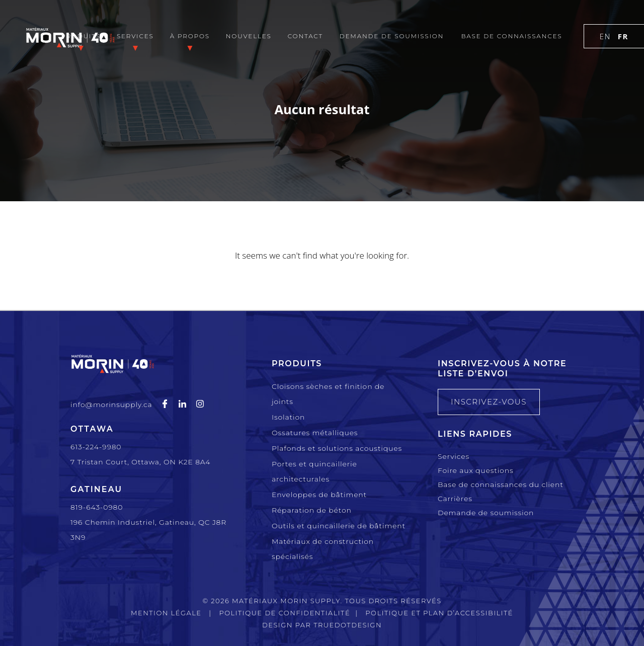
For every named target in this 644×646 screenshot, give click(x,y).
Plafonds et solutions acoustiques (337, 448)
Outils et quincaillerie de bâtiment (339, 526)
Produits (80, 36)
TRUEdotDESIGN (348, 625)
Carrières (455, 499)
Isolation (288, 417)
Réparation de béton (312, 510)
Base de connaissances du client (501, 484)
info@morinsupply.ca (111, 405)
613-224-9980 (96, 447)
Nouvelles (249, 36)
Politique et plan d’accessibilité (439, 613)
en (605, 36)
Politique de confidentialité (285, 613)
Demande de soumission (392, 36)
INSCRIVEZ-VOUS (489, 402)
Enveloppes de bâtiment (319, 495)
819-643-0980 (97, 507)
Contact (305, 36)
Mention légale (166, 613)
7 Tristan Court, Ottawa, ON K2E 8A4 (140, 462)
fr (623, 36)
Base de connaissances (511, 36)
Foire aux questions (475, 470)
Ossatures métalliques (315, 433)
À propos (190, 36)
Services (135, 36)
